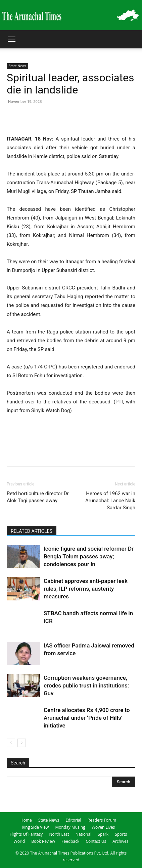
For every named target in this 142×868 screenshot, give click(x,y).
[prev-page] (11, 743)
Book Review (43, 841)
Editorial (73, 820)
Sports (121, 834)
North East (59, 834)
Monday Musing (70, 827)
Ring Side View (35, 827)
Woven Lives (103, 827)
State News (17, 66)
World (19, 841)
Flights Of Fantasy (26, 834)
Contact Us (96, 841)
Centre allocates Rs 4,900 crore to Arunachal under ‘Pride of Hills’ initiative (87, 718)
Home (26, 820)
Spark (103, 834)
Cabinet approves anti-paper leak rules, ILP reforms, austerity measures (86, 589)
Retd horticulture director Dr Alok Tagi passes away (38, 497)
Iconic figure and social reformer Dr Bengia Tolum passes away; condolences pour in (89, 556)
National (83, 834)
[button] (11, 39)
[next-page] (22, 743)
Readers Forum (102, 820)
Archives (120, 841)
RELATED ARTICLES (32, 531)
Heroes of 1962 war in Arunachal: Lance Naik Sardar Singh (110, 501)
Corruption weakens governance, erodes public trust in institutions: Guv (86, 685)
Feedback (70, 841)
